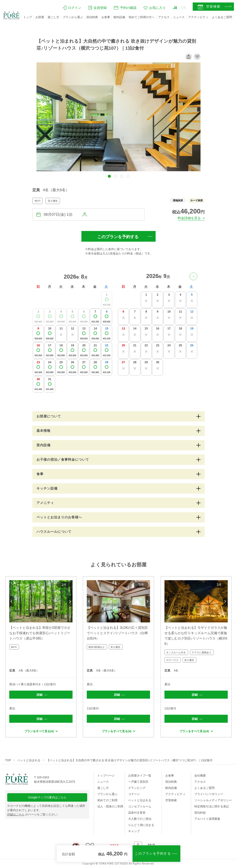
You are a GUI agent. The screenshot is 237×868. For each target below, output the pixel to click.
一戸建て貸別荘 (138, 782)
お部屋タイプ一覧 (140, 775)
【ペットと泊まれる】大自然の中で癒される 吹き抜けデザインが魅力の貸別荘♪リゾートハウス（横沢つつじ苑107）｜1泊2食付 (130, 760)
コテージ (134, 794)
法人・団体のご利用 (110, 806)
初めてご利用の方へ (142, 17)
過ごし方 (53, 17)
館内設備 (119, 17)
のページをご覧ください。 (34, 814)
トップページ (106, 775)
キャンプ (134, 831)
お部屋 (40, 17)
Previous (12, 601)
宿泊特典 (92, 17)
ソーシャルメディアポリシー (213, 800)
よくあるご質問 (222, 17)
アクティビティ (198, 17)
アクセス (164, 17)
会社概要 (200, 775)
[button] (109, 176)
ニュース (179, 17)
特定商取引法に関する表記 (212, 806)
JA (175, 8)
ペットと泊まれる (29, 760)
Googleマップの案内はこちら (47, 797)
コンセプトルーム (140, 806)
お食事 (106, 17)
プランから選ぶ (73, 17)
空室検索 (171, 800)
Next (70, 601)
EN (184, 8)
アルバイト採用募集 (207, 819)
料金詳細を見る (189, 218)
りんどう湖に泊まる (141, 825)
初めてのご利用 (107, 800)
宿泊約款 (200, 813)
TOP (8, 760)
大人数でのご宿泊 (140, 819)
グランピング (137, 788)
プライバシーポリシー (209, 794)
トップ (28, 17)
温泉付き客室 (137, 813)
